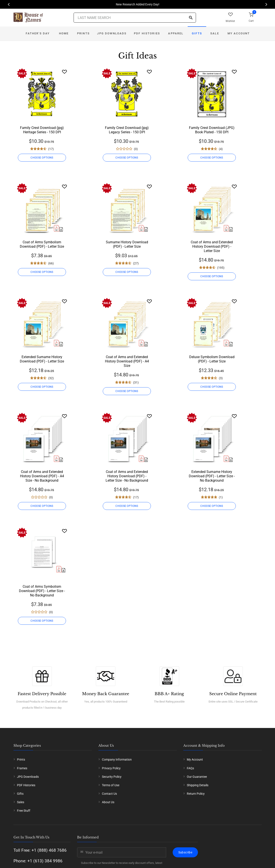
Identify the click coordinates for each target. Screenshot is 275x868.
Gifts (197, 33)
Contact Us (109, 794)
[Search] (191, 18)
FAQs (190, 768)
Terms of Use (111, 785)
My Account (239, 33)
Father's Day (38, 33)
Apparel (176, 33)
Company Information (117, 759)
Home (64, 33)
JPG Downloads (112, 33)
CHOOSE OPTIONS (42, 158)
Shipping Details (198, 785)
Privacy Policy (111, 768)
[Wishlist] (64, 72)
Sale (215, 33)
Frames (22, 768)
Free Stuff (24, 811)
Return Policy (196, 794)
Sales (21, 802)
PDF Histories (147, 33)
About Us (108, 802)
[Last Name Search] (135, 18)
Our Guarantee (197, 777)
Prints (83, 33)
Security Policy (112, 777)
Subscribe (185, 852)
